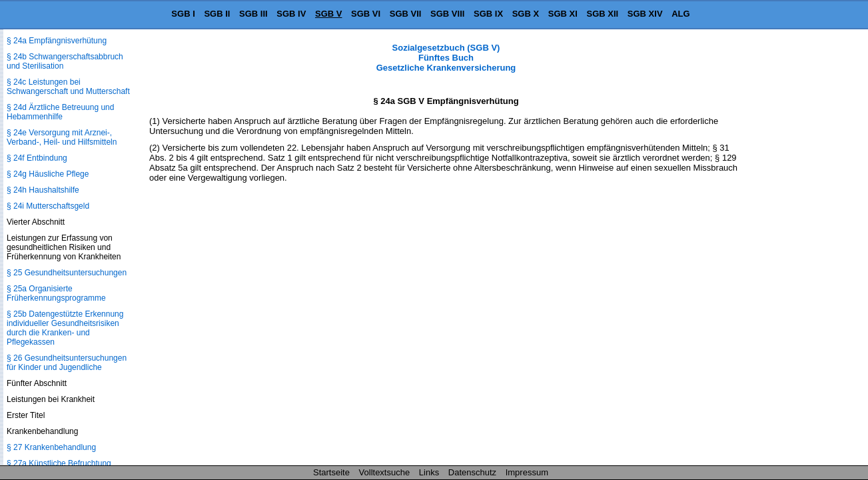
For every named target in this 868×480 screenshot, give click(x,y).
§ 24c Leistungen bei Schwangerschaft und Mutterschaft (68, 87)
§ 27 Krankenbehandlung (51, 447)
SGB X (526, 14)
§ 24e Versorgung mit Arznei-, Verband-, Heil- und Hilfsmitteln (62, 137)
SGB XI (563, 14)
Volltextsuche (385, 472)
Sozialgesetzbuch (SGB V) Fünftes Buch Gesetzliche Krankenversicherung (446, 58)
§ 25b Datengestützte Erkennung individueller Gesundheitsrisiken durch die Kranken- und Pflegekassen (65, 328)
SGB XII (603, 14)
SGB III (253, 14)
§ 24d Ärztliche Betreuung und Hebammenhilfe (60, 112)
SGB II (217, 14)
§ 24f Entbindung (37, 158)
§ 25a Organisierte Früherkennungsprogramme (56, 293)
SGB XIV (645, 14)
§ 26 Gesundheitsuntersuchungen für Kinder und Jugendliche (67, 363)
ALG (680, 14)
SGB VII (406, 14)
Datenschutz (472, 472)
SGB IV (291, 14)
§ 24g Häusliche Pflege (48, 174)
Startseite (331, 472)
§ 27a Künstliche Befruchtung (59, 463)
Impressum (527, 472)
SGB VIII (447, 14)
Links (429, 472)
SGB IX (488, 14)
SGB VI (366, 14)
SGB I (183, 14)
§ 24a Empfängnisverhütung (57, 41)
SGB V (328, 14)
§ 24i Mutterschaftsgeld (48, 206)
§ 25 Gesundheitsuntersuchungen (67, 273)
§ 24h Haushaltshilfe (43, 190)
